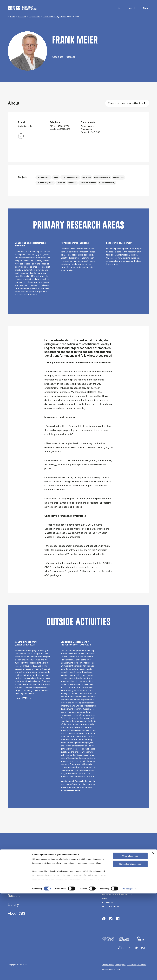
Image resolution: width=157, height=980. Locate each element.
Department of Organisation (55, 17)
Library (13, 905)
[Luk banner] (153, 940)
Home (12, 17)
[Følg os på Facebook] (104, 919)
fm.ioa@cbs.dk (25, 126)
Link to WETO (21, 698)
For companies (109, 906)
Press (105, 898)
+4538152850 (63, 126)
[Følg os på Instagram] (111, 919)
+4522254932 (63, 129)
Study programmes (23, 878)
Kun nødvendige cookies (130, 950)
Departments (34, 17)
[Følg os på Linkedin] (118, 919)
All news (106, 902)
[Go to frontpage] (23, 8)
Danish (116, 8)
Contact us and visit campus (115, 894)
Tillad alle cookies (130, 942)
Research (22, 17)
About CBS (17, 914)
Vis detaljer (128, 975)
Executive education (24, 887)
